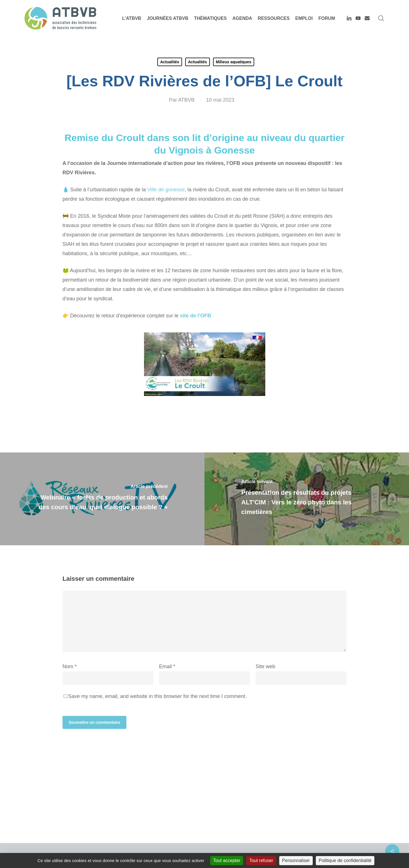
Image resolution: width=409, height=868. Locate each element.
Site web (265, 666)
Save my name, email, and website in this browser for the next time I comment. (157, 696)
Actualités (170, 62)
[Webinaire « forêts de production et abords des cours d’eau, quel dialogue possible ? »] (102, 499)
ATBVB (186, 100)
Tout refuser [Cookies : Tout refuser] (261, 860)
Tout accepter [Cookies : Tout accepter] (227, 860)
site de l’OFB (195, 316)
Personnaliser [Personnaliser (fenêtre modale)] (296, 860)
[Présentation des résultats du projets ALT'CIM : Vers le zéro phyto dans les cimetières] (307, 499)
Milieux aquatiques (234, 62)
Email (167, 666)
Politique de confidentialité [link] (345, 860)
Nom (70, 666)
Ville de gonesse (166, 190)
